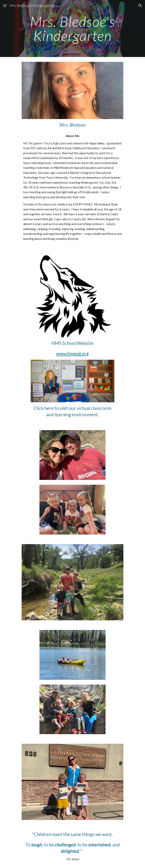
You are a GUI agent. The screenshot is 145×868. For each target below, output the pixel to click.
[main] (72, 29)
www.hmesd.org (72, 354)
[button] (5, 6)
